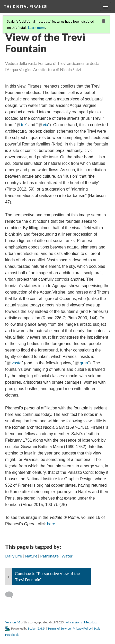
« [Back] (9, 576)
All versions (74, 622)
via (46, 125)
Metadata (91, 622)
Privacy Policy (82, 628)
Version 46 (13, 622)
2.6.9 (41, 628)
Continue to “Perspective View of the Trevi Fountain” (47, 576)
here (51, 524)
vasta (16, 363)
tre (24, 125)
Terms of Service (59, 628)
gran (84, 363)
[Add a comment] (11, 595)
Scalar (32, 628)
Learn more (37, 28)
